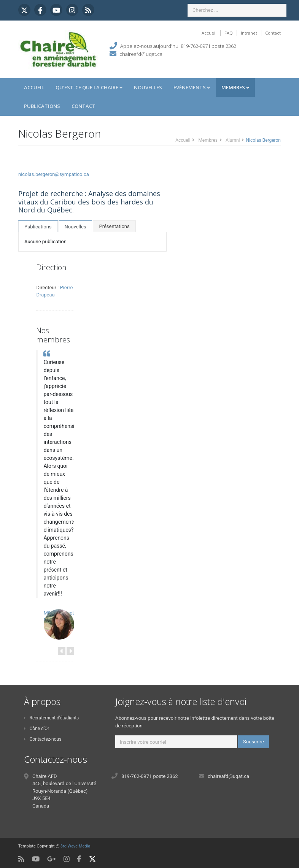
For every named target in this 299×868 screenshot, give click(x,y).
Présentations (114, 226)
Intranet (249, 33)
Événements (192, 87)
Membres (235, 87)
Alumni (233, 140)
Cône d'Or (37, 729)
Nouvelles (148, 87)
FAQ (229, 33)
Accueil (209, 33)
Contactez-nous (43, 739)
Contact (273, 33)
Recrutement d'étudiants (51, 718)
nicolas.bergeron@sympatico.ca (54, 174)
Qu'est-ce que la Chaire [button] (89, 87)
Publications (42, 106)
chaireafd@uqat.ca (141, 54)
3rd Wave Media (75, 846)
